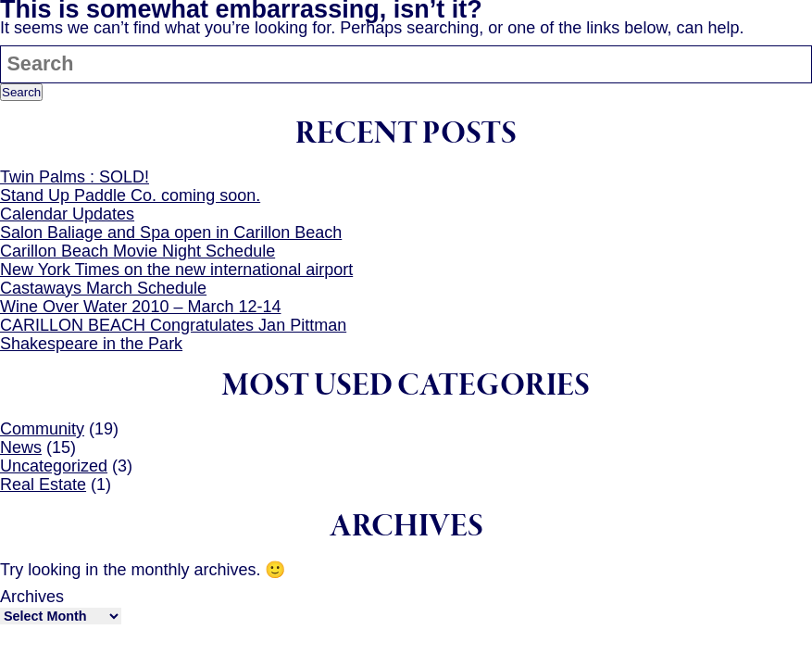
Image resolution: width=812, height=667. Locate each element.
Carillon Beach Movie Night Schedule (137, 251)
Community (42, 429)
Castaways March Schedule (103, 288)
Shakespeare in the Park (91, 344)
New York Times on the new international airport (176, 270)
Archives (32, 597)
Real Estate (43, 485)
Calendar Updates (67, 214)
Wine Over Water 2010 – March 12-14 (140, 307)
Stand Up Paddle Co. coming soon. (130, 195)
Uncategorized (54, 466)
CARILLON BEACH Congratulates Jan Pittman (173, 325)
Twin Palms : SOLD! (75, 177)
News (21, 447)
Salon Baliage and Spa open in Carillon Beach (171, 233)
